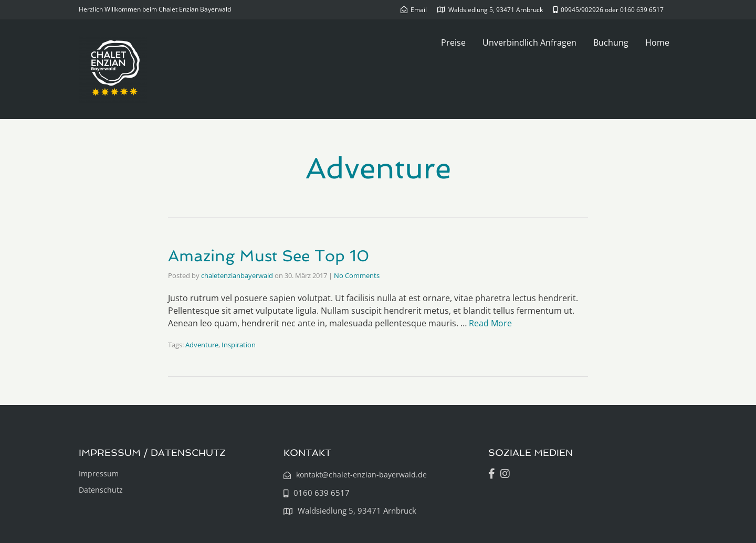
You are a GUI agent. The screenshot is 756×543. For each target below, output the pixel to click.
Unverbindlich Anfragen (529, 42)
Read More (490, 323)
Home (657, 42)
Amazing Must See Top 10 (269, 256)
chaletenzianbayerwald (237, 275)
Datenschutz (101, 490)
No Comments (357, 275)
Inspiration (239, 345)
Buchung (611, 42)
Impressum (99, 473)
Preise (453, 42)
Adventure (202, 345)
